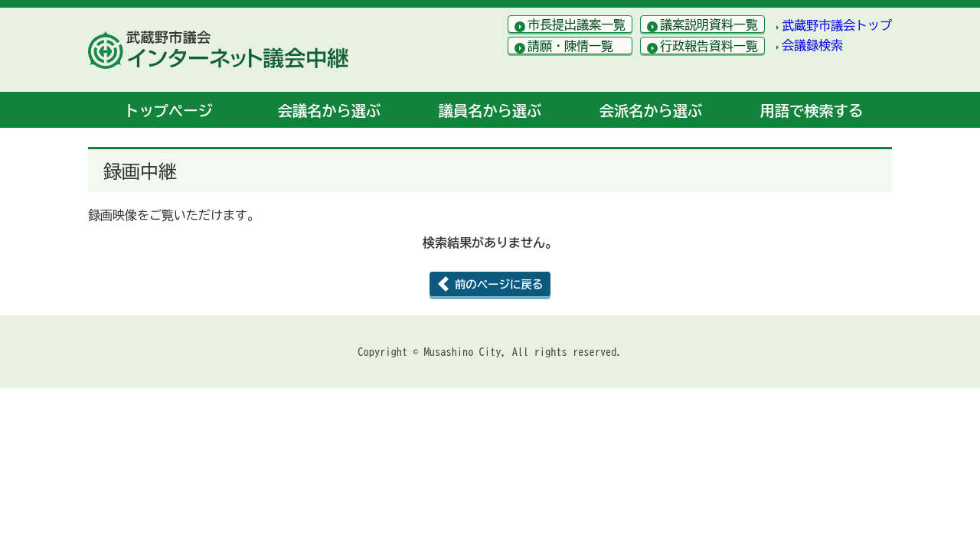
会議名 (329, 111)
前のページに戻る (499, 284)
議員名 (490, 111)
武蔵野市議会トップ (837, 25)
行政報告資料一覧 (709, 46)
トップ (168, 111)
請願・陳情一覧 (570, 46)
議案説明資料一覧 (709, 24)
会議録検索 (812, 45)
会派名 (651, 111)
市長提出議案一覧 (577, 24)
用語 (812, 111)
